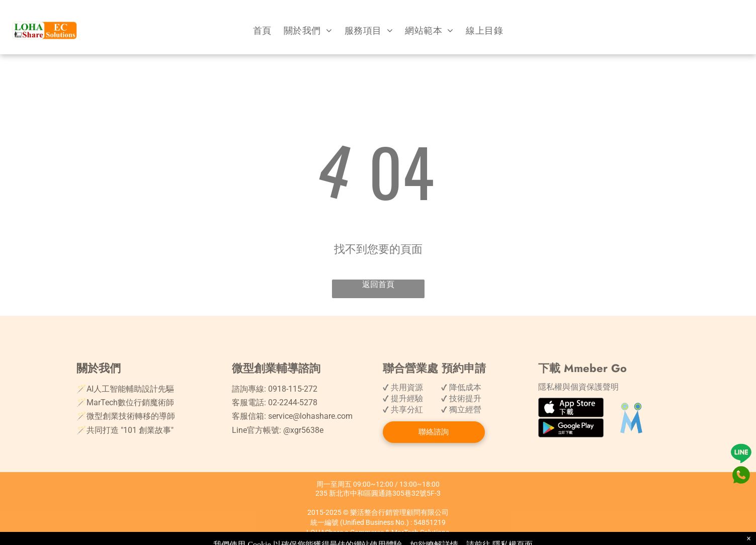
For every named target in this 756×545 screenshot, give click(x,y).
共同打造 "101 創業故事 (129, 430)
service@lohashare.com (310, 416)
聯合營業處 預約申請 (434, 368)
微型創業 (254, 368)
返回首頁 (378, 284)
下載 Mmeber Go (582, 368)
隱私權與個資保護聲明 (578, 387)
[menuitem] (262, 31)
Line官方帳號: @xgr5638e (278, 430)
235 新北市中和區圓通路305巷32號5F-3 (378, 493)
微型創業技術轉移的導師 (131, 416)
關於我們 (99, 368)
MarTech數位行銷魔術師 (130, 402)
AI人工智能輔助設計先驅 (130, 389)
